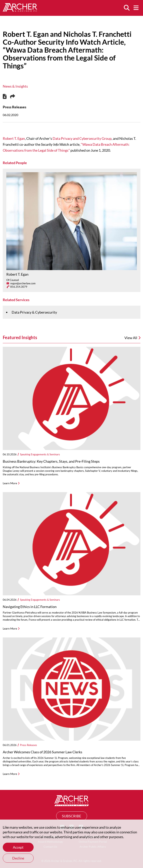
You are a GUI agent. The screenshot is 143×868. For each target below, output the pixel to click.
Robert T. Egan (14, 138)
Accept (18, 847)
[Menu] (136, 8)
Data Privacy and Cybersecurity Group (82, 138)
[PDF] (5, 97)
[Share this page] (13, 97)
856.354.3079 (19, 287)
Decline (18, 858)
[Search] (127, 8)
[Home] (20, 10)
